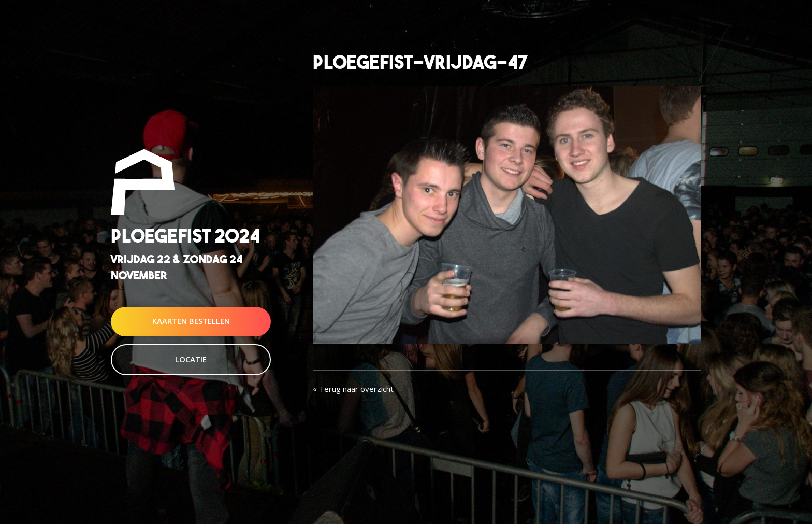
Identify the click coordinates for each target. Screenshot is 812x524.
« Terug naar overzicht (353, 389)
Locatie (191, 359)
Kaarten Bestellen (191, 321)
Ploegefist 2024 (185, 236)
